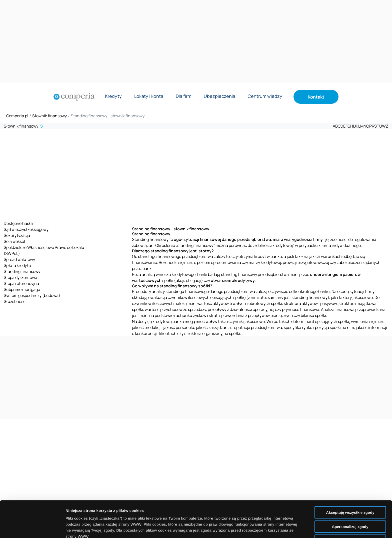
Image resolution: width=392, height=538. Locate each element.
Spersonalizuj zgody (350, 490)
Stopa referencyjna (21, 283)
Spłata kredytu (17, 265)
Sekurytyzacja (17, 235)
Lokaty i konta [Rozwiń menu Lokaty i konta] (149, 96)
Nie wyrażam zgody (350, 504)
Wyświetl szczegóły (284, 528)
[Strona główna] (74, 97)
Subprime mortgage (22, 289)
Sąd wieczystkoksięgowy (26, 229)
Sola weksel (14, 241)
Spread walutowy (19, 259)
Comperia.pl (17, 116)
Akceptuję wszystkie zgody (350, 476)
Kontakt (316, 97)
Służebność (15, 301)
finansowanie (144, 262)
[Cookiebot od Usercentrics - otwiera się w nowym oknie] (32, 528)
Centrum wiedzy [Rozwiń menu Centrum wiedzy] (265, 96)
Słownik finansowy (49, 116)
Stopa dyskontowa (20, 277)
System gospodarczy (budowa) (32, 295)
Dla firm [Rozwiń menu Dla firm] (183, 96)
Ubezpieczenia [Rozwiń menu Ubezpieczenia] (219, 96)
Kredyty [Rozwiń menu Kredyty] (113, 96)
